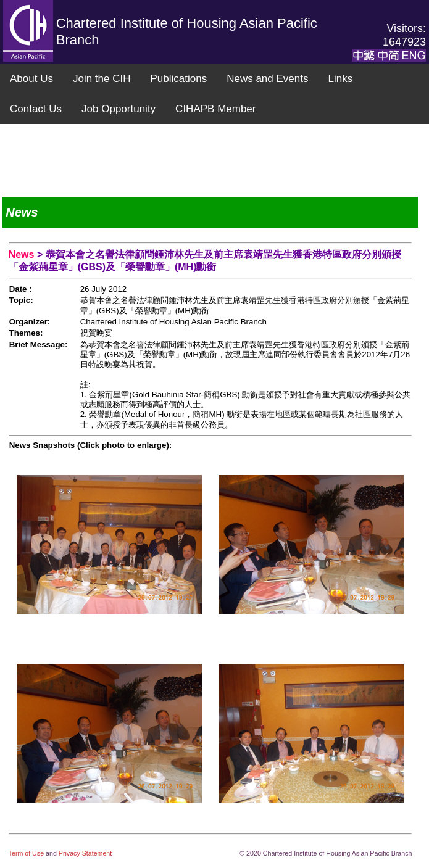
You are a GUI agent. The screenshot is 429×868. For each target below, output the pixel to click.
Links (340, 79)
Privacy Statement (85, 853)
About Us (31, 79)
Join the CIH (102, 79)
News (23, 254)
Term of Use (27, 853)
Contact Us (36, 109)
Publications (178, 79)
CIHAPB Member (215, 109)
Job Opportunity (119, 109)
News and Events (267, 79)
